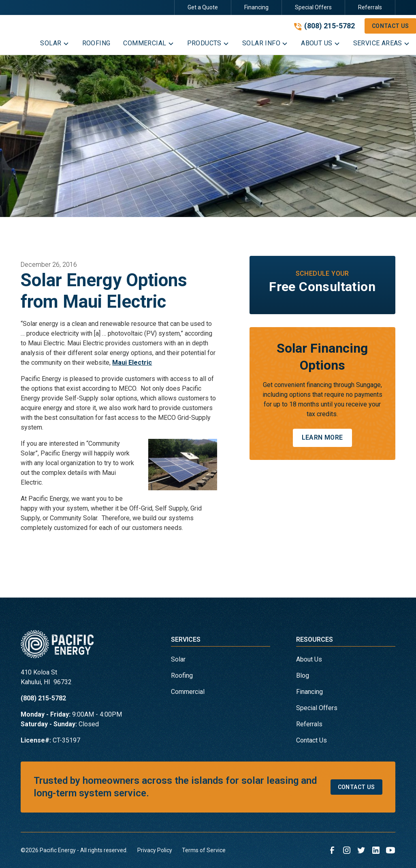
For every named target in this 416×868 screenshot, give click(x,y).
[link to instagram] (347, 850)
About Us (309, 659)
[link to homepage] (57, 647)
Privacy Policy (155, 850)
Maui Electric (132, 363)
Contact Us (311, 740)
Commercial (188, 692)
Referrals (370, 7)
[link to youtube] (390, 850)
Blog (303, 675)
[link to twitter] (361, 850)
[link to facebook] (332, 850)
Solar (178, 659)
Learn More (322, 437)
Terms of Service (204, 850)
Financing (256, 7)
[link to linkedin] (376, 850)
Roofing (182, 675)
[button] (54, 45)
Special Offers (313, 7)
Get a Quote (203, 7)
